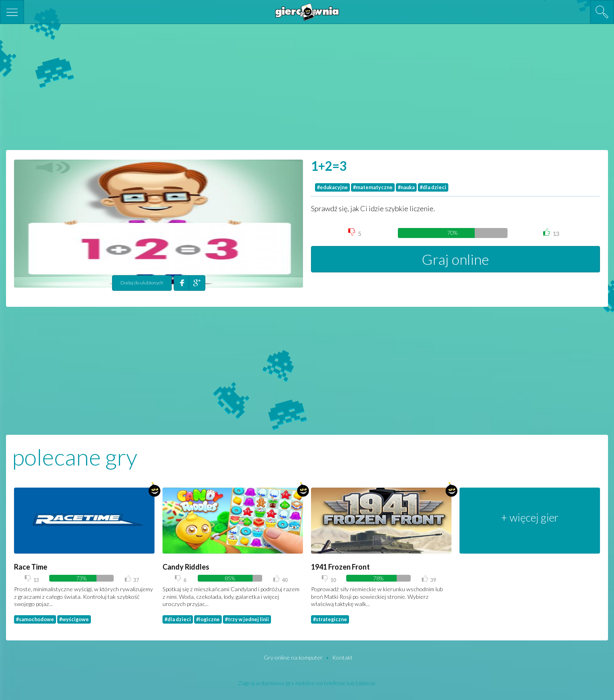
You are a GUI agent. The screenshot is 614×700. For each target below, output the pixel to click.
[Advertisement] (307, 86)
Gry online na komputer (294, 657)
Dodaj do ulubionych (142, 283)
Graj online (455, 259)
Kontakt (342, 657)
